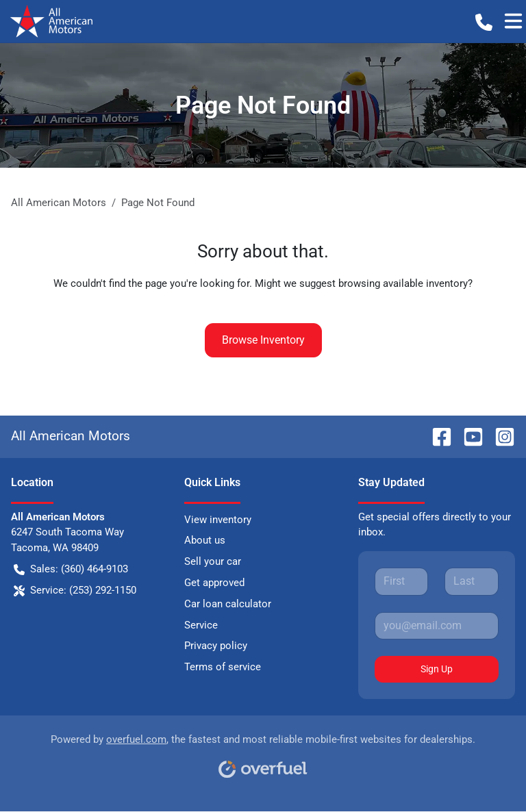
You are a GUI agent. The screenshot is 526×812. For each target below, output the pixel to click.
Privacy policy (216, 646)
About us (205, 540)
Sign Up (437, 669)
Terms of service (223, 667)
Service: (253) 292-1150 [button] (75, 591)
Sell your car (213, 561)
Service (201, 625)
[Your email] (437, 626)
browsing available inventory (403, 283)
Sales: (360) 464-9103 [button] (71, 569)
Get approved (214, 583)
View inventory (218, 520)
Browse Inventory (263, 340)
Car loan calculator (228, 604)
